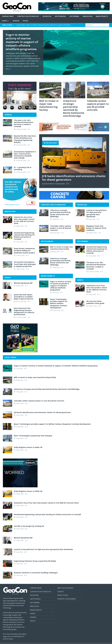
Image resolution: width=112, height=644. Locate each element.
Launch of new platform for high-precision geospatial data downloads (96, 210)
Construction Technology (28, 16)
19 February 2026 (21, 157)
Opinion (16, 21)
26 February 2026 (21, 298)
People (25, 21)
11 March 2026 (20, 252)
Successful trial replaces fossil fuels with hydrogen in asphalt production (25, 260)
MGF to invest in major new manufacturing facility (49, 102)
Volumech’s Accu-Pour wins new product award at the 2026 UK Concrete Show (97, 285)
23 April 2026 (56, 229)
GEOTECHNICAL (47, 237)
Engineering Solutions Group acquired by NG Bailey (35, 557)
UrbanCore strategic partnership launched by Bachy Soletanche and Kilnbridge (74, 105)
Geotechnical (60, 16)
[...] (9, 69)
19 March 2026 (93, 229)
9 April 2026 (92, 215)
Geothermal (74, 16)
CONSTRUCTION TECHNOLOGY (53, 201)
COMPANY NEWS (36, 584)
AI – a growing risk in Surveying (23, 165)
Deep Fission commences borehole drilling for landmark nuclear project (24, 247)
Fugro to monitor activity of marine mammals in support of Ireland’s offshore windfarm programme (22, 42)
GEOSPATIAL (82, 201)
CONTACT (61, 588)
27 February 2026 (93, 268)
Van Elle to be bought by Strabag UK (29, 522)
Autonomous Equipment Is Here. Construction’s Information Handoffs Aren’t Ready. (25, 151)
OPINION (8, 111)
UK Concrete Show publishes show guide (95, 298)
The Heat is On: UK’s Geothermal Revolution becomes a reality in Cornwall (96, 262)
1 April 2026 (19, 560)
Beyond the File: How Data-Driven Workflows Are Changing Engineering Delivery (25, 135)
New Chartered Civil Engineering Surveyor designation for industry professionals (24, 308)
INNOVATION (10, 208)
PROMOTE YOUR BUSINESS (67, 595)
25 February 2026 (21, 141)
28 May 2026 (56, 248)
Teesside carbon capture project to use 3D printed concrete (98, 102)
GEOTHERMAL (83, 237)
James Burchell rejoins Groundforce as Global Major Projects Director (24, 293)
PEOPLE (8, 274)
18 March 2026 (93, 302)
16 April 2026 (92, 291)
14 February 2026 (21, 168)
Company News (8, 16)
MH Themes (43, 642)
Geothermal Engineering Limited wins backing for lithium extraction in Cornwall (97, 246)
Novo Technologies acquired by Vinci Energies (33, 432)
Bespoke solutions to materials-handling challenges (36, 569)
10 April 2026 (20, 282)
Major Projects (102, 16)
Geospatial (47, 16)
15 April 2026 (92, 252)
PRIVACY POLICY (63, 591)
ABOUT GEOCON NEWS (65, 584)
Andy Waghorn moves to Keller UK (28, 443)
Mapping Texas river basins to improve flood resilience (96, 224)
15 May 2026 (56, 215)
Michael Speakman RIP (23, 279)
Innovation (87, 16)
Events (5, 21)
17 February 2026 (21, 313)
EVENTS (80, 276)
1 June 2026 (55, 289)
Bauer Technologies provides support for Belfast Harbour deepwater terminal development (59, 300)
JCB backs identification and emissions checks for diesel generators (74, 174)
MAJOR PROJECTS (48, 272)
